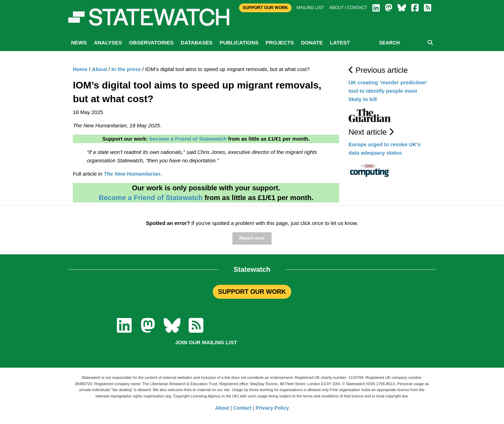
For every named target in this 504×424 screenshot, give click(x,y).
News (79, 43)
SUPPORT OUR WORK (252, 292)
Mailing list (310, 8)
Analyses (108, 43)
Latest (340, 43)
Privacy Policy (272, 408)
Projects (280, 43)
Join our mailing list (206, 342)
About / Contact (348, 8)
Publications (239, 43)
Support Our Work (265, 8)
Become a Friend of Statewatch (151, 198)
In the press (126, 69)
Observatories (151, 43)
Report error (252, 238)
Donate (312, 43)
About (99, 69)
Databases (197, 43)
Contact (243, 408)
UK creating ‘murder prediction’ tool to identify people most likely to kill (388, 91)
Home (80, 69)
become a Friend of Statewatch (188, 139)
